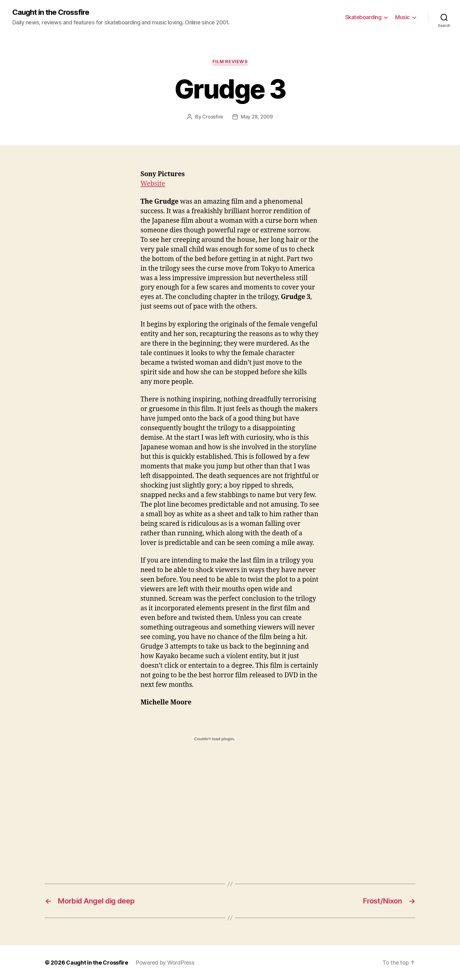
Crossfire (213, 117)
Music (402, 17)
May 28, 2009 (257, 117)
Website (153, 184)
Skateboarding (363, 17)
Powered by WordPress (165, 963)
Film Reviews (230, 62)
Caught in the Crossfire (51, 12)
